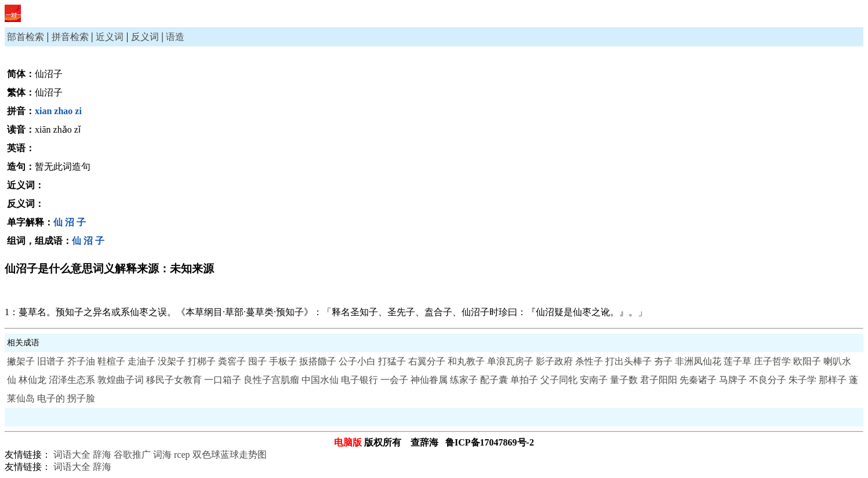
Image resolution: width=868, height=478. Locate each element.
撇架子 (21, 361)
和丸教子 (466, 361)
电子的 (51, 398)
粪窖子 (232, 361)
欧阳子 (807, 361)
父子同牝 (559, 380)
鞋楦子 (111, 361)
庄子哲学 (772, 361)
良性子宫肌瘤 (271, 380)
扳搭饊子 (318, 361)
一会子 (394, 380)
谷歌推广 (132, 455)
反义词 (145, 37)
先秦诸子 (698, 380)
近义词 (110, 37)
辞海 (102, 455)
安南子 (594, 380)
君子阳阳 (659, 380)
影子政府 (554, 361)
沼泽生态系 (72, 380)
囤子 (257, 361)
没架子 (172, 361)
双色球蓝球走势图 (230, 455)
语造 (175, 37)
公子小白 (357, 361)
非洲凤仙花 (698, 361)
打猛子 (392, 361)
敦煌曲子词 (121, 380)
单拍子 (524, 380)
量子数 (624, 380)
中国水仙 (320, 380)
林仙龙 (32, 380)
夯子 (663, 361)
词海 (162, 455)
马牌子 (733, 380)
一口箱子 (223, 380)
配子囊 (494, 380)
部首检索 (26, 37)
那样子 (833, 380)
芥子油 (81, 361)
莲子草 (738, 361)
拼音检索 (70, 37)
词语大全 (72, 455)
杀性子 (589, 361)
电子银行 (359, 380)
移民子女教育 (174, 380)
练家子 (464, 380)
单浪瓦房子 (510, 361)
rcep (182, 455)
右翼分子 (427, 361)
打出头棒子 (629, 361)
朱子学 (802, 380)
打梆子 (202, 361)
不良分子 (768, 380)
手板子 (283, 361)
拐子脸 (81, 398)
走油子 (141, 361)
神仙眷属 (429, 380)
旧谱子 (51, 361)
